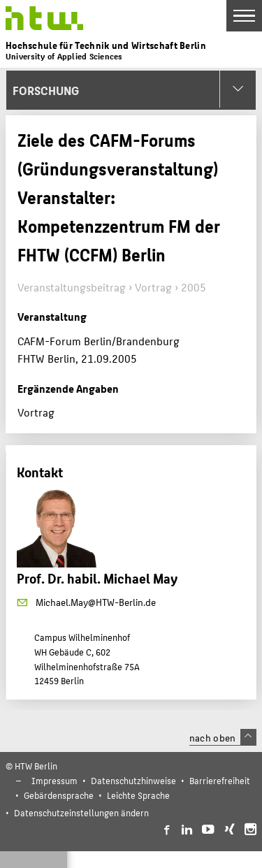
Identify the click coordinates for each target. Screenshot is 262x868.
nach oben (223, 737)
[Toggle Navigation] (244, 16)
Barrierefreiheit (220, 780)
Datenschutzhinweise (133, 780)
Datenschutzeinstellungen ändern (81, 812)
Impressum (54, 780)
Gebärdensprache (59, 795)
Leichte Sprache (138, 795)
